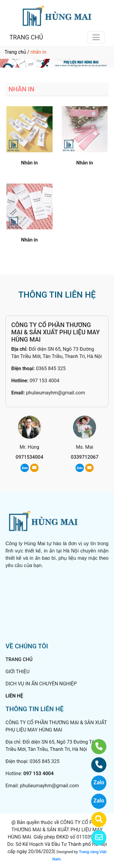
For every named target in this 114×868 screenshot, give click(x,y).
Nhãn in (29, 163)
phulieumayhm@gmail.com (55, 393)
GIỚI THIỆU (17, 672)
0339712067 (85, 457)
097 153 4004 (44, 381)
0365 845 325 (51, 368)
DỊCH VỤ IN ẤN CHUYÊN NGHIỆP (41, 684)
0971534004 (29, 457)
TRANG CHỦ (26, 37)
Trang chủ (15, 52)
